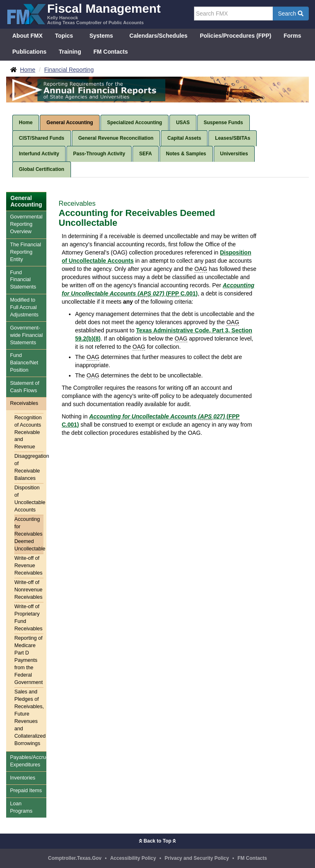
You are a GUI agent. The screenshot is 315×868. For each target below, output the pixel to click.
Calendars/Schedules (159, 36)
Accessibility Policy (133, 858)
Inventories (23, 778)
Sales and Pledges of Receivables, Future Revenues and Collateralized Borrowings (29, 718)
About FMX (27, 36)
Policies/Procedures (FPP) (235, 36)
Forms (292, 36)
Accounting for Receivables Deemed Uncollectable (29, 534)
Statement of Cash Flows (24, 387)
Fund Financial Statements (23, 280)
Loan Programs (21, 807)
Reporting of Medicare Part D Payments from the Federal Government (29, 660)
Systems (101, 36)
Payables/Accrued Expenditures (28, 761)
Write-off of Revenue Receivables (29, 566)
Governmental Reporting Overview (26, 224)
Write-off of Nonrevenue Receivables (29, 590)
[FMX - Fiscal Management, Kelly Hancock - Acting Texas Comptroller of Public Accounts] (83, 13)
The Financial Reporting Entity (25, 252)
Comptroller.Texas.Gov (75, 858)
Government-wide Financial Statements (26, 335)
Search (291, 14)
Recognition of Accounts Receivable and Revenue (28, 432)
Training (70, 52)
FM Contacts (111, 52)
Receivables (24, 403)
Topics (64, 36)
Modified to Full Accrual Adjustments (24, 307)
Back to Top (157, 841)
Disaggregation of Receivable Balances (29, 467)
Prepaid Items (26, 791)
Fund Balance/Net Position (24, 363)
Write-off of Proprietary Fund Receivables (29, 618)
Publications (29, 52)
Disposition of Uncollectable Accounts (29, 499)
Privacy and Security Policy (197, 858)
